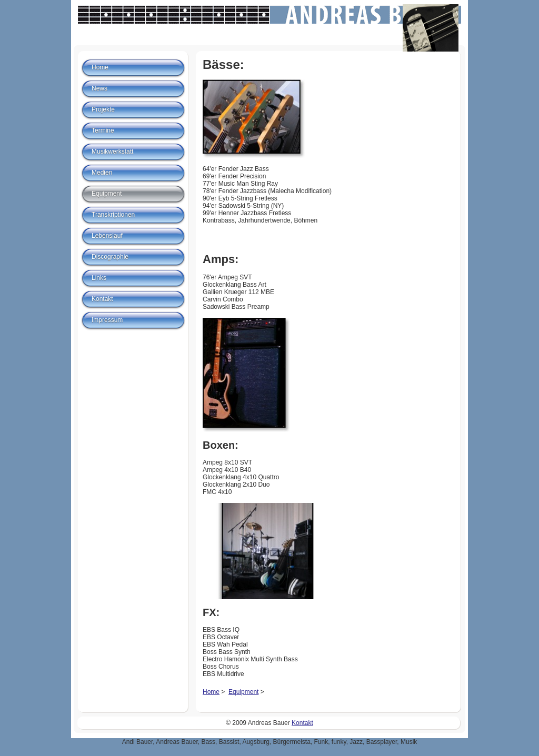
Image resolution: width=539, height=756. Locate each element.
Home (211, 692)
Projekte (103, 109)
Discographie (110, 257)
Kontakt (102, 299)
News (99, 88)
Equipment (243, 692)
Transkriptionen (113, 215)
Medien (102, 173)
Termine (103, 130)
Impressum (107, 320)
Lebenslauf (107, 236)
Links (99, 278)
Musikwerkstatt (112, 152)
